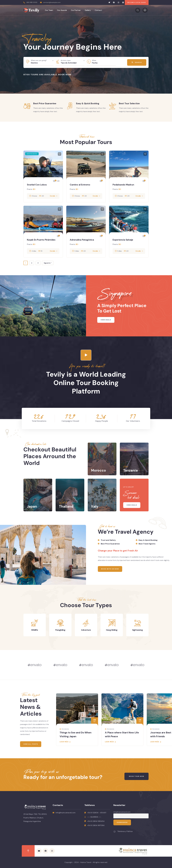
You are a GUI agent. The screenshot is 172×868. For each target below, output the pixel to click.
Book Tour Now (136, 776)
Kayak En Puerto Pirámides (41, 240)
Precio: (30, 189)
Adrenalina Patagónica (82, 240)
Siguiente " (48, 263)
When (94, 60)
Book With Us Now (110, 569)
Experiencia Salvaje (123, 240)
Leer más (64, 742)
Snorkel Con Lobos (37, 185)
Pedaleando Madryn (123, 185)
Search (137, 62)
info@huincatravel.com (122, 812)
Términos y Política (125, 831)
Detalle (53, 196)
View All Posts (31, 744)
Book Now (65, 75)
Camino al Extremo (80, 185)
